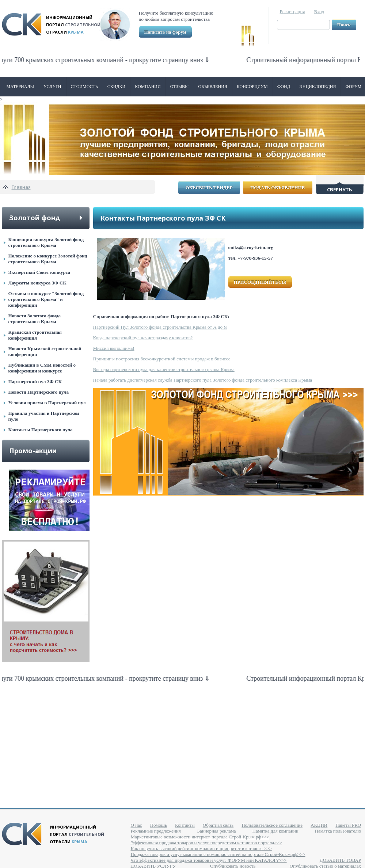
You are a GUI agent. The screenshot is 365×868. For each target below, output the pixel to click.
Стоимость (84, 87)
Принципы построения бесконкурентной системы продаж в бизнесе (162, 359)
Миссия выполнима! (114, 348)
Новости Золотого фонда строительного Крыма (35, 319)
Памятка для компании (275, 831)
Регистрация (292, 12)
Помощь (159, 825)
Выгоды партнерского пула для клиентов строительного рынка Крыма (164, 369)
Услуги (52, 87)
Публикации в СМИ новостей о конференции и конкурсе (42, 368)
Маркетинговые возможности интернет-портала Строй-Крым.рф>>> (200, 837)
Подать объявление (277, 188)
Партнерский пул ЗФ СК (35, 381)
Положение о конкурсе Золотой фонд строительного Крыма (48, 259)
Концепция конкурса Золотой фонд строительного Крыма (46, 242)
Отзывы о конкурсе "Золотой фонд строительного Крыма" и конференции (46, 299)
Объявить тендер (209, 188)
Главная (21, 187)
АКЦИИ (319, 825)
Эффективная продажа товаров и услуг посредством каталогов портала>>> (207, 843)
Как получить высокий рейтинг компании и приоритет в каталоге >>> (201, 848)
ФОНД (284, 87)
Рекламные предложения (156, 831)
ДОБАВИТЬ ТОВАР (340, 860)
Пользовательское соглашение (272, 825)
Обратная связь (218, 825)
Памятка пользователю (338, 831)
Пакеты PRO (348, 825)
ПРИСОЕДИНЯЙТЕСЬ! (260, 282)
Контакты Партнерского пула (41, 430)
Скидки (117, 87)
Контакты (185, 825)
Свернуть (340, 190)
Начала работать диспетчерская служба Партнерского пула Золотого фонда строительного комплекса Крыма (203, 380)
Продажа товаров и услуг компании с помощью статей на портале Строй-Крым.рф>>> (218, 854)
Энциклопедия (318, 87)
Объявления (213, 87)
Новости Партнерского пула (39, 392)
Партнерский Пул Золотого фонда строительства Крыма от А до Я (160, 327)
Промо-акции (33, 451)
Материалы (20, 87)
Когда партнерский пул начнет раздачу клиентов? (143, 338)
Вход (319, 12)
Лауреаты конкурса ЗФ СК (37, 283)
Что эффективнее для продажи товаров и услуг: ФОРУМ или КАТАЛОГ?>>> (209, 860)
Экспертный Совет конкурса (39, 272)
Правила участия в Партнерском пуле (44, 416)
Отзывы (180, 87)
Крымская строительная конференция (35, 335)
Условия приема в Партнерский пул (47, 403)
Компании (148, 87)
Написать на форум (165, 32)
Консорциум (252, 87)
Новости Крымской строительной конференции (45, 351)
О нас (136, 825)
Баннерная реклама (217, 831)
